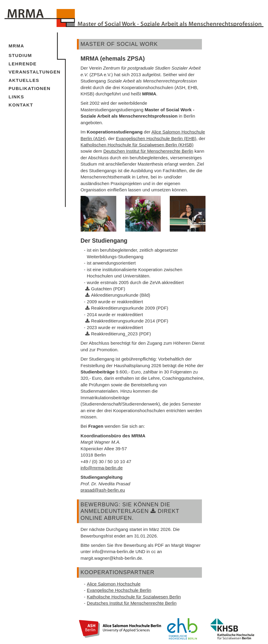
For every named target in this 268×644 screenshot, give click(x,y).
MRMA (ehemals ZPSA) (113, 58)
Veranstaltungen (35, 72)
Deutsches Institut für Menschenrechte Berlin (132, 603)
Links (17, 97)
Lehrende (23, 64)
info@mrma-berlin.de (102, 468)
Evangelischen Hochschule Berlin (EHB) (156, 138)
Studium (20, 55)
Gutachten (101, 289)
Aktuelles (24, 80)
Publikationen (30, 88)
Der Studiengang (104, 241)
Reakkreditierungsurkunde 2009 (123, 308)
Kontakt (21, 105)
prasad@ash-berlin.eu (103, 490)
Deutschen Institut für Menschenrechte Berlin (148, 151)
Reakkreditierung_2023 (114, 334)
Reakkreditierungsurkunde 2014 (123, 321)
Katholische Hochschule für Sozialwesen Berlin (134, 597)
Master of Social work (119, 44)
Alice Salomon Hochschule (114, 584)
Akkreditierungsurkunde (115, 295)
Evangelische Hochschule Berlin (119, 590)
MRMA (17, 46)
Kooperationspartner (117, 572)
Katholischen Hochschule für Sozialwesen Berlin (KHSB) (137, 145)
